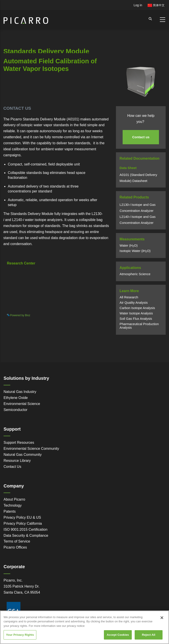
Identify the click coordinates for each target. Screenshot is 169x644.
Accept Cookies (118, 635)
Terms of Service (17, 541)
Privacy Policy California (23, 523)
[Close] (162, 618)
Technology (13, 505)
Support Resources (19, 443)
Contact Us (12, 467)
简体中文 (156, 5)
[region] (84, 627)
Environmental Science (22, 404)
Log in (138, 5)
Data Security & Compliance (26, 536)
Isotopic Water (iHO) (135, 251)
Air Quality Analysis (134, 303)
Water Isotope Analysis (136, 313)
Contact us (141, 137)
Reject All (148, 635)
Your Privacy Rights (20, 635)
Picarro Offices (15, 547)
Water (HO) (129, 246)
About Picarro (14, 499)
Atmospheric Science (135, 274)
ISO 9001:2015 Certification (26, 529)
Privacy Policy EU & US (22, 517)
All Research (129, 297)
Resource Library (17, 461)
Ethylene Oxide (16, 398)
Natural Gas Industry (20, 392)
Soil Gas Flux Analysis (136, 319)
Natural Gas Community (23, 455)
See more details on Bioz (91, 314)
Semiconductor (15, 410)
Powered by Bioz (13, 92)
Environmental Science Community (31, 449)
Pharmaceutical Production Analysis (139, 326)
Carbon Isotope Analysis (137, 308)
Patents (10, 511)
